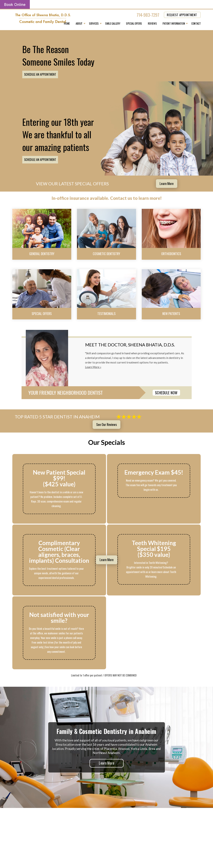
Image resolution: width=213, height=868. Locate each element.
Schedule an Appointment (40, 74)
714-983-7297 (148, 15)
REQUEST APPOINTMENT (182, 15)
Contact (196, 24)
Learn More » (93, 367)
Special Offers (134, 24)
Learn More (167, 183)
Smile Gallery (113, 24)
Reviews (152, 24)
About (79, 24)
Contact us (121, 198)
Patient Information (174, 24)
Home (67, 24)
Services (94, 24)
